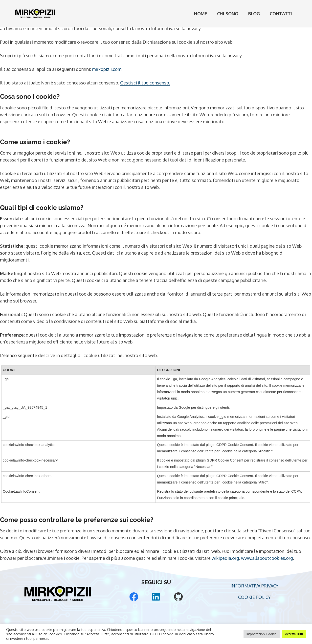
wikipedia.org (225, 558)
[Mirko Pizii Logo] (35, 14)
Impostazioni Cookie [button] (262, 634)
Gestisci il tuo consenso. (145, 83)
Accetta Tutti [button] (294, 634)
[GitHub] (178, 597)
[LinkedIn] (156, 597)
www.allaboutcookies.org (267, 558)
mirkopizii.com (107, 69)
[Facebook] (134, 597)
